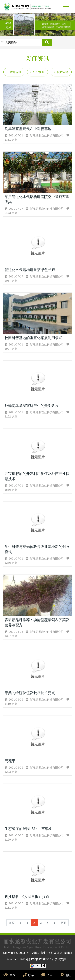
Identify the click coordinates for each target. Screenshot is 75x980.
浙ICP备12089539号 (42, 959)
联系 (28, 975)
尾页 (63, 923)
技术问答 (61, 72)
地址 (66, 975)
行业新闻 (37, 72)
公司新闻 (14, 72)
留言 (47, 975)
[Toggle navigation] (66, 6)
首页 (12, 923)
